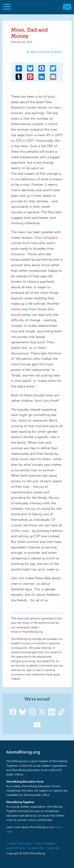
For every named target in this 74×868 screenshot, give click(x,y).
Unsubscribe (36, 848)
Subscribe (53, 848)
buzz (51, 96)
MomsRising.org (35, 7)
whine (16, 309)
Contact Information (19, 843)
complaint (50, 238)
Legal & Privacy (16, 848)
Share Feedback (45, 843)
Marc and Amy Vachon (46, 52)
